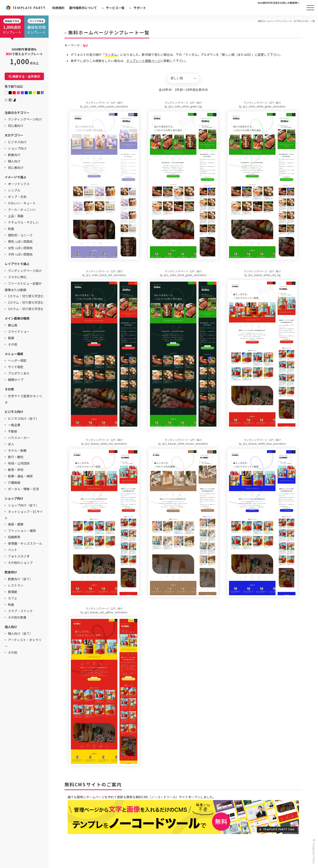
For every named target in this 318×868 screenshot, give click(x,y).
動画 (11, 338)
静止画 (13, 325)
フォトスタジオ (19, 556)
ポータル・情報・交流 (23, 489)
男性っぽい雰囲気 (20, 241)
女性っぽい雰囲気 (20, 248)
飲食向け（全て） (20, 579)
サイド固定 (16, 367)
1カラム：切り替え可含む (26, 296)
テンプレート (12, 26)
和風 (11, 229)
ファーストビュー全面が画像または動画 (23, 287)
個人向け (14, 161)
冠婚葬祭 (14, 537)
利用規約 (58, 8)
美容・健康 (16, 524)
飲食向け (14, 155)
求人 (11, 444)
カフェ (13, 598)
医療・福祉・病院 (20, 476)
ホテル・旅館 (17, 450)
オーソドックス (19, 184)
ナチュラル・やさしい (23, 222)
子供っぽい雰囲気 (20, 254)
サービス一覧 (115, 8)
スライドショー (19, 331)
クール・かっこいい (22, 209)
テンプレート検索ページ (143, 61)
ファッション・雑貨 (22, 531)
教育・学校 (16, 470)
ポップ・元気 (17, 197)
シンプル (14, 190)
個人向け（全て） (20, 633)
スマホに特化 (17, 277)
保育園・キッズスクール (25, 543)
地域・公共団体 (19, 463)
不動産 (13, 431)
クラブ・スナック (20, 611)
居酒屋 (13, 592)
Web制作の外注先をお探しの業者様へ (279, 3)
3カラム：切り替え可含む (26, 309)
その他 (13, 344)
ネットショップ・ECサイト (24, 515)
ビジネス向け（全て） (23, 418)
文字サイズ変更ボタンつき (23, 399)
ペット (13, 550)
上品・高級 (16, 216)
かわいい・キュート (22, 203)
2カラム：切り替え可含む (26, 302)
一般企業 (14, 425)
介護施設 (14, 482)
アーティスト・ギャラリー (23, 643)
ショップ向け (17, 148)
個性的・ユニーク (20, 235)
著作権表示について (83, 8)
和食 (11, 604)
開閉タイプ (16, 380)
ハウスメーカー (19, 438)
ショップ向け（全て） (23, 505)
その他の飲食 (17, 617)
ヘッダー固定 (17, 360)
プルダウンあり (19, 373)
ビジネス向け (17, 142)
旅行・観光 (16, 457)
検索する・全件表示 (24, 76)
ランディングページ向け (25, 119)
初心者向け (16, 126)
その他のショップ (20, 563)
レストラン (16, 585)
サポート (140, 8)
